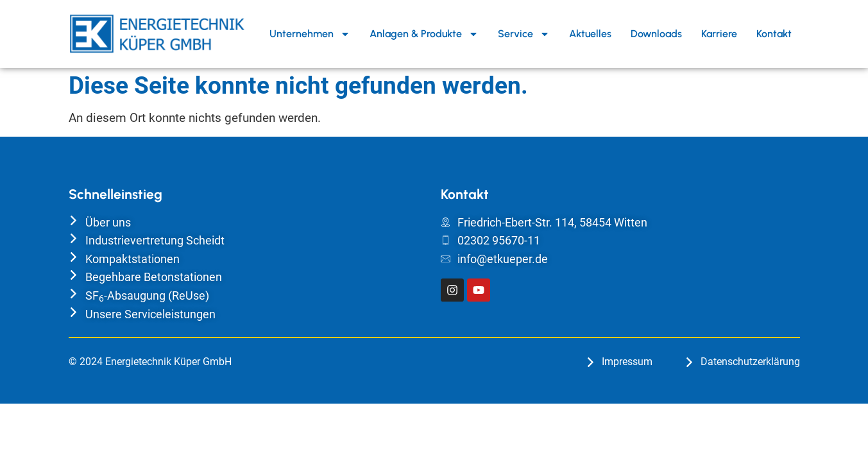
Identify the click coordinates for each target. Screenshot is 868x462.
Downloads (656, 34)
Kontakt (774, 34)
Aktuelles (590, 34)
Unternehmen (310, 34)
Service (524, 34)
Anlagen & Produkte (424, 34)
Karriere (719, 34)
